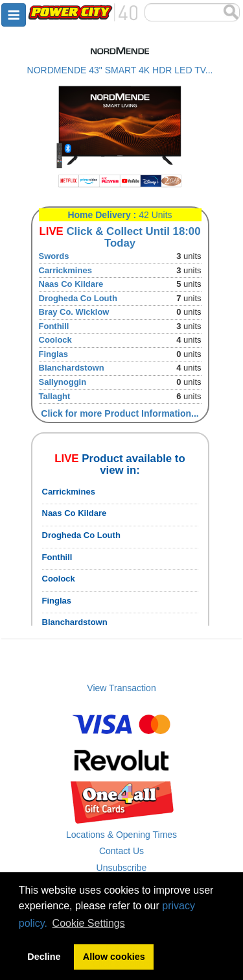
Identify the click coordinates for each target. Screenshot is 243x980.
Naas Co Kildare (71, 284)
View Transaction (121, 688)
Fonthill (54, 326)
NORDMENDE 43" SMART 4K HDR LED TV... (120, 70)
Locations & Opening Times (121, 835)
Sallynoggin (63, 382)
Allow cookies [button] (114, 957)
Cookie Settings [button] (89, 923)
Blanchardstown (72, 368)
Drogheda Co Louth (78, 298)
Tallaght (55, 396)
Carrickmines (65, 270)
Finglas (54, 354)
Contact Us (121, 851)
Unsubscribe (122, 868)
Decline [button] (44, 957)
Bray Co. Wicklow (74, 312)
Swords (54, 256)
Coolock (55, 340)
